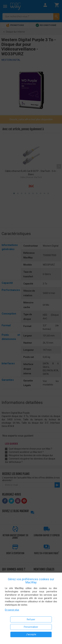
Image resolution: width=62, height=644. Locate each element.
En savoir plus (12, 610)
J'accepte (31, 634)
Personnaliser (31, 627)
